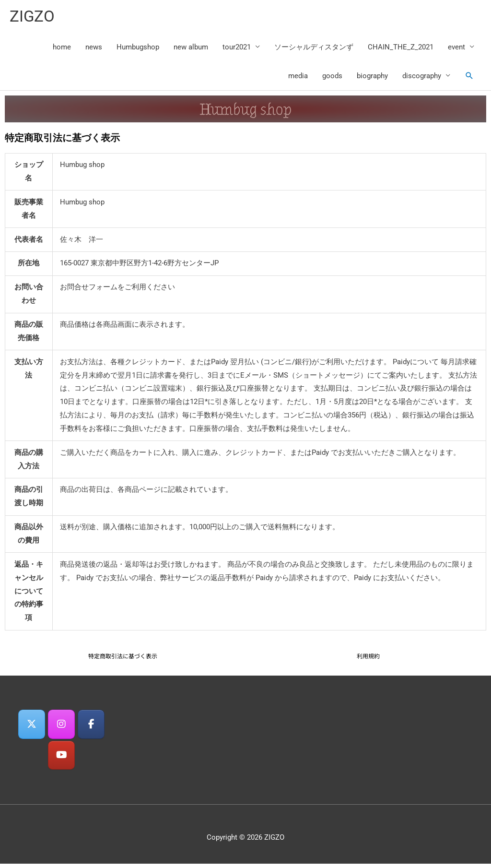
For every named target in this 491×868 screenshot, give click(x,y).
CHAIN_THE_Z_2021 (401, 49)
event (456, 49)
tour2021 (237, 49)
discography (422, 78)
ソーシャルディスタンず (314, 49)
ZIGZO (34, 17)
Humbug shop (245, 111)
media (298, 78)
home (62, 49)
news (94, 49)
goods (332, 78)
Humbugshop (138, 49)
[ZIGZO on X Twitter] (30, 727)
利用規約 (368, 658)
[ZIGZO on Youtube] (61, 759)
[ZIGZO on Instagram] (61, 727)
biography (372, 78)
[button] (469, 78)
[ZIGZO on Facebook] (93, 727)
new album (191, 49)
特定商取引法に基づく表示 (123, 658)
